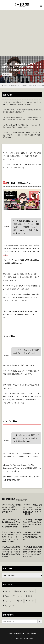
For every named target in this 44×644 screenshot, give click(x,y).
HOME (6, 86)
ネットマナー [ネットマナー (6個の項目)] (9, 601)
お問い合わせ (31, 633)
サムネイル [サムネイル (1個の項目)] (31, 601)
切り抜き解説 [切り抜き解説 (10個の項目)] (30, 591)
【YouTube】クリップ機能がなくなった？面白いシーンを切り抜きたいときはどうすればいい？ (11, 508)
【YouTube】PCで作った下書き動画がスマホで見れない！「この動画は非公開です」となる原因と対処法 (11, 523)
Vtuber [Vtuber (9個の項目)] (7, 596)
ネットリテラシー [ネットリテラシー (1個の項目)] (10, 606)
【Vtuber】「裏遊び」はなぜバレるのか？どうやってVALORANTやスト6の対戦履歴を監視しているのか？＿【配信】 (32, 509)
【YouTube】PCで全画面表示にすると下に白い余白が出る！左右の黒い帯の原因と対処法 (33, 523)
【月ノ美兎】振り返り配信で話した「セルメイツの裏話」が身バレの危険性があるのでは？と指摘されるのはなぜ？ (22, 118)
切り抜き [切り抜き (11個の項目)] (18, 591)
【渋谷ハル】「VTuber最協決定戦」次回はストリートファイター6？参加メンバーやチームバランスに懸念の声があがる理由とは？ (22, 135)
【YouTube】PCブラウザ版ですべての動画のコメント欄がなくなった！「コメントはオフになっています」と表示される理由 (11, 537)
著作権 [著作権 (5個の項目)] (20, 601)
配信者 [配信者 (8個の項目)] (30, 596)
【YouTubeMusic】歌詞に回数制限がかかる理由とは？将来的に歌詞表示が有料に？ (32, 536)
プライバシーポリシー (16, 633)
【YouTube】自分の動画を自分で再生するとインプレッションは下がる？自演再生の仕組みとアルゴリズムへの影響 (11, 552)
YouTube (7, 74)
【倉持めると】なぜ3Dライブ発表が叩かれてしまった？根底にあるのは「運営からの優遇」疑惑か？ (21, 126)
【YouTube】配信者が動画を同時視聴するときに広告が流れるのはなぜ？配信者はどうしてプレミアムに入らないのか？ (32, 552)
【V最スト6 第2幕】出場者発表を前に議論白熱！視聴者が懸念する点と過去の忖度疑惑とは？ (22, 111)
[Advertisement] (22, 33)
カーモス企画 (28, 638)
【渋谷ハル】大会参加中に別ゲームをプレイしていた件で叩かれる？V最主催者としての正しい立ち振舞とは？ (22, 103)
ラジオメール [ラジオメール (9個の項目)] (18, 596)
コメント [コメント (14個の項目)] (7, 591)
